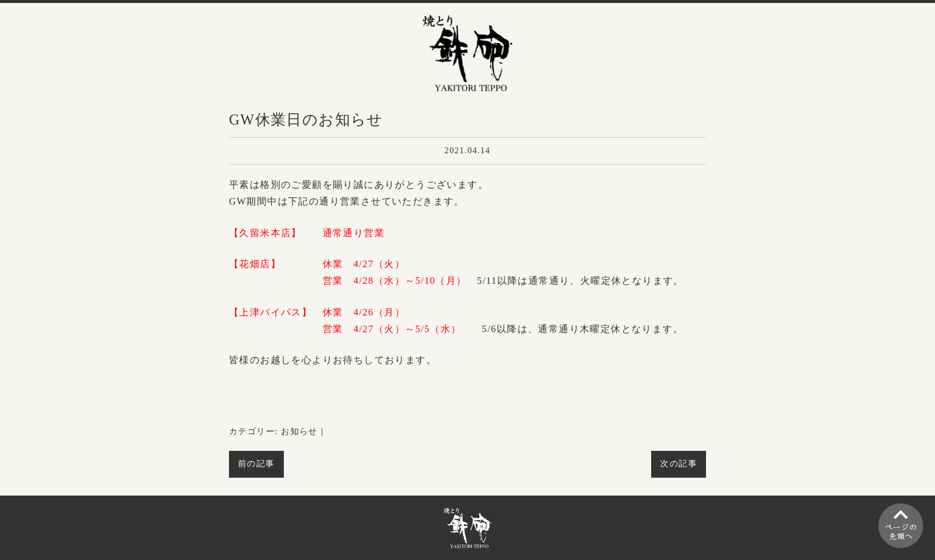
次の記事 (679, 464)
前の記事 (256, 464)
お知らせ (299, 431)
